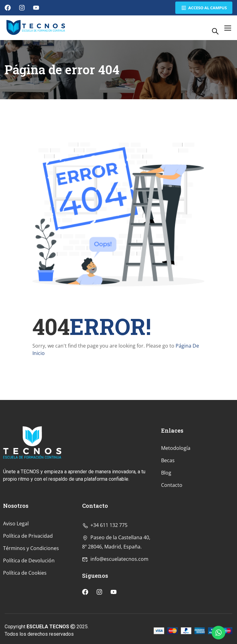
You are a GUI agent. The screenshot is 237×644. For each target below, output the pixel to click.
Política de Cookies (25, 613)
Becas (168, 501)
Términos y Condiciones (31, 588)
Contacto (172, 525)
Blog (166, 513)
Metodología (176, 488)
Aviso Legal (16, 564)
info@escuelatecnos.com (115, 599)
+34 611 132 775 (105, 565)
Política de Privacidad (28, 576)
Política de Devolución (29, 601)
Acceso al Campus (203, 8)
